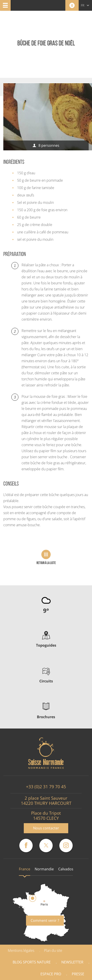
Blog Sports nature (32, 962)
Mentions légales (21, 950)
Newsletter (72, 962)
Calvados (66, 869)
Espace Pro (51, 974)
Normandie (44, 869)
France (25, 869)
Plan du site (53, 950)
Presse (78, 974)
